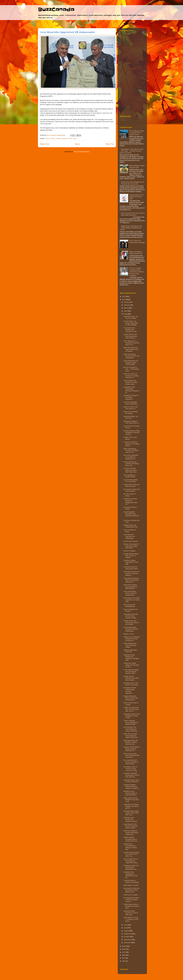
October (127, 937)
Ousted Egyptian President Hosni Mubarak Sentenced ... (131, 515)
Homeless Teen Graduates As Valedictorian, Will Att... (130, 875)
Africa (47, 138)
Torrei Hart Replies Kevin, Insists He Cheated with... (130, 593)
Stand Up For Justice (131, 895)
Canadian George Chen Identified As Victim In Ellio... (131, 716)
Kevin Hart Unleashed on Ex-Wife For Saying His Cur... (131, 457)
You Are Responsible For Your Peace (130, 481)
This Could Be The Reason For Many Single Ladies (130, 382)
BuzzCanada (56, 10)
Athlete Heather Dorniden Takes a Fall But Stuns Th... (131, 839)
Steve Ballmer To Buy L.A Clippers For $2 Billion (131, 919)
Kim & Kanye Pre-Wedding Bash (129, 606)
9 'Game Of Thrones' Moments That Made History (131, 444)
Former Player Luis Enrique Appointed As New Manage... (131, 323)
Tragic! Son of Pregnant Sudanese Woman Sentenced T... (131, 639)
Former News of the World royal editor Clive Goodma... (130, 336)
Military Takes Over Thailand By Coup (130, 526)
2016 (124, 949)
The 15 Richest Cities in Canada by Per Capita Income (137, 133)
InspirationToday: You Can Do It (131, 417)
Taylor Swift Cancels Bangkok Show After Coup (131, 800)
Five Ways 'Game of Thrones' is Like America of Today (130, 769)
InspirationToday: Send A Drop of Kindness (131, 781)
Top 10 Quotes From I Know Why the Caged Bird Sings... (131, 861)
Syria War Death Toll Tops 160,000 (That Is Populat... (131, 349)
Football (58, 138)
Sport (75, 138)
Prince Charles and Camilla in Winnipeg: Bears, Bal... (131, 464)
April (126, 311)
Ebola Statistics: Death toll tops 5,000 (137, 167)
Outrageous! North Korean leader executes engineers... (130, 690)
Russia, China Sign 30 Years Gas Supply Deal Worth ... (131, 546)
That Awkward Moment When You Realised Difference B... (131, 580)
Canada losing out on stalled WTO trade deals (136, 197)
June (126, 925)
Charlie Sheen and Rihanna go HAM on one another (131, 623)
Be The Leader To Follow (129, 495)
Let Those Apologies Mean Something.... (131, 403)
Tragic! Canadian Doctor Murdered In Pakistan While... (131, 722)
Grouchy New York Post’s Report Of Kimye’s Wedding (130, 729)
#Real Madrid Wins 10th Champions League (130, 645)
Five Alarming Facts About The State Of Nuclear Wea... (131, 762)
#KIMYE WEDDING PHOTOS (130, 651)
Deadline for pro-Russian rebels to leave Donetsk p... (130, 793)
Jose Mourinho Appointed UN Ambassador (129, 536)
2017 (124, 952)
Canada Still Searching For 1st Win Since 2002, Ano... (131, 854)
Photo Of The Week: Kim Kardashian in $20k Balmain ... (131, 587)
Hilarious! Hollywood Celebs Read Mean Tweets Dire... (131, 833)
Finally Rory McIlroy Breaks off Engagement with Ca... (130, 501)
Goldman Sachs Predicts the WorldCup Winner (130, 819)
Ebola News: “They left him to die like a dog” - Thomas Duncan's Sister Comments (131, 151)
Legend (64, 138)
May (126, 314)
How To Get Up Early (131, 541)
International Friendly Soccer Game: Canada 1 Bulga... (131, 616)
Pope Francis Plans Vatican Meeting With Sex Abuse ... (131, 755)
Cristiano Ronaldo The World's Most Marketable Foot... (131, 867)
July (126, 928)
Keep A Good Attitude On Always (131, 413)
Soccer (70, 138)
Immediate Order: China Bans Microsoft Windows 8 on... (131, 390)
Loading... (123, 120)
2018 (124, 955)
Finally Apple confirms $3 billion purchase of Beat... (132, 906)
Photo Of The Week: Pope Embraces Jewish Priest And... (131, 736)
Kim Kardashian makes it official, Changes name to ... (131, 900)
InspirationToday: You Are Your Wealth (131, 317)
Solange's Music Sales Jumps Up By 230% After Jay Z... (131, 813)
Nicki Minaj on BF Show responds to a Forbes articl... (132, 600)
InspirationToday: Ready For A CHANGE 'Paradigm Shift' (131, 658)
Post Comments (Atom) (82, 152)
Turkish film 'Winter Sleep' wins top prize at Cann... (131, 665)
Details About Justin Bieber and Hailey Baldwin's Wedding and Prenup (131, 228)
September (128, 934)
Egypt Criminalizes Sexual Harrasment (136, 253)
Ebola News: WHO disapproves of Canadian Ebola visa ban (132, 183)
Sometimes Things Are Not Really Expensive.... (131, 397)
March (126, 308)
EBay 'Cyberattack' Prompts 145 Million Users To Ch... (131, 450)
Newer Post (45, 144)
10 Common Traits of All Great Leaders (132, 490)
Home (77, 144)
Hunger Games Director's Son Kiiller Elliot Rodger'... (131, 678)
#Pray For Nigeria (129, 551)
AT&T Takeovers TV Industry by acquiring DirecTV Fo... (131, 343)
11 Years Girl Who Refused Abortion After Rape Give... (130, 470)
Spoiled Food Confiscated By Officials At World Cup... (130, 847)
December (128, 943)
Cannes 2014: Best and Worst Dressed (131, 485)
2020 (124, 961)
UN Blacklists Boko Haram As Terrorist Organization (131, 629)
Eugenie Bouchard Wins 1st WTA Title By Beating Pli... (131, 698)
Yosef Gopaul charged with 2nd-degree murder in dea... (131, 672)
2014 (124, 300)
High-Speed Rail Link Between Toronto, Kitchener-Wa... (131, 742)
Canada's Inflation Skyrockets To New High (131, 562)
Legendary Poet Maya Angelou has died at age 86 (131, 806)
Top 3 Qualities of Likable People (129, 476)
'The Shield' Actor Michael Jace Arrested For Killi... (131, 330)
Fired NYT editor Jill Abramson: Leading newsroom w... (131, 376)
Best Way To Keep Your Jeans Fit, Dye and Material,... (131, 573)
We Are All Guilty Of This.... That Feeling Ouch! (131, 369)
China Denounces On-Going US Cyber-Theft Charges (131, 363)
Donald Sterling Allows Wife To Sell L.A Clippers (131, 556)
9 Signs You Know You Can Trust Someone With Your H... (131, 709)
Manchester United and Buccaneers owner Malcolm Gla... (131, 890)
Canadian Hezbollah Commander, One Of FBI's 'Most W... (131, 775)
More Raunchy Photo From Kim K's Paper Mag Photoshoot (133, 214)
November (128, 940)
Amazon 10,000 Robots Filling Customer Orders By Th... (131, 749)
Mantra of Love (129, 634)
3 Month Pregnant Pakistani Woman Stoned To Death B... (131, 787)
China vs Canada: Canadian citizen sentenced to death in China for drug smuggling (137, 272)
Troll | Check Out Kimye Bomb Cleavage (137, 242)
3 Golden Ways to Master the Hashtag (131, 881)
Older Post (110, 144)
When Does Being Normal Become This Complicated (131, 356)
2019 (124, 958)
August (127, 931)
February (127, 305)
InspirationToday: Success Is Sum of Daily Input (131, 913)
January (127, 302)
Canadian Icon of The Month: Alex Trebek (131, 684)
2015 (124, 946)
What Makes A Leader (131, 885)
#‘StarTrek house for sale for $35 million (131, 568)
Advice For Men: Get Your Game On (130, 408)
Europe (52, 138)
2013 (124, 297)
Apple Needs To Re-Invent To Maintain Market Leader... (130, 826)
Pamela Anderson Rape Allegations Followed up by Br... (131, 433)
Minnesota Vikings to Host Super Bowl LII (131, 422)
